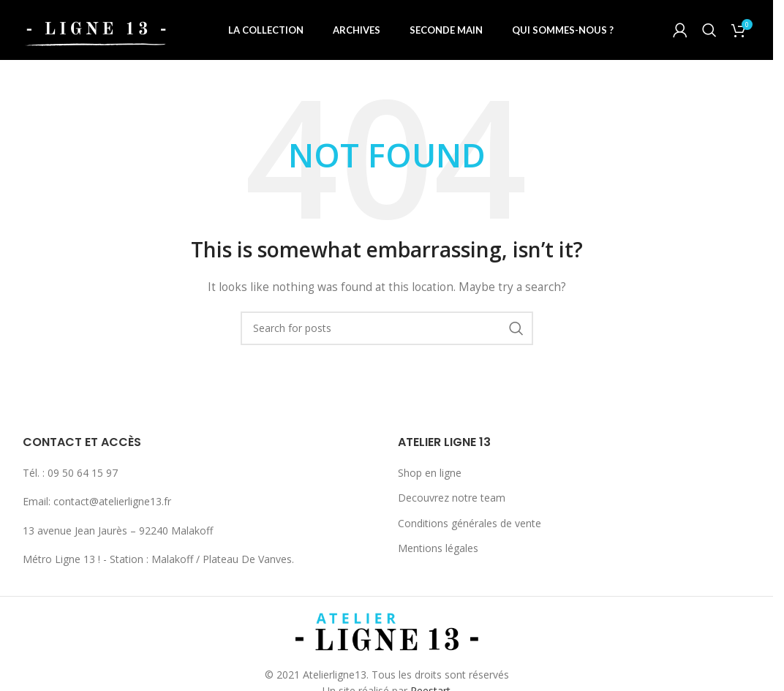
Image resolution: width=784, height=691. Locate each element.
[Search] (709, 33)
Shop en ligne (430, 479)
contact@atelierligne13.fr (112, 507)
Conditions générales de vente (470, 529)
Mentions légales (438, 555)
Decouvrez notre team (452, 503)
